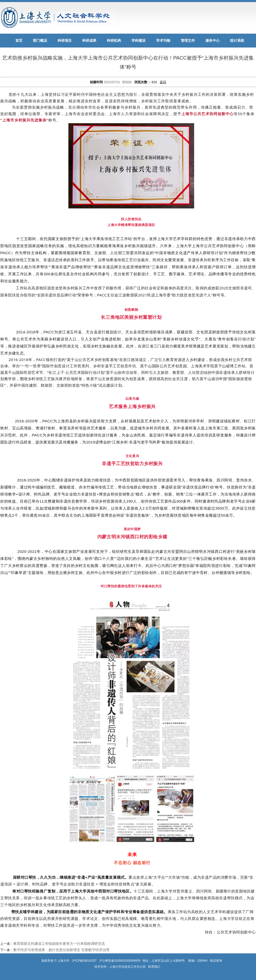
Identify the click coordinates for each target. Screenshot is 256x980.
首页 (19, 41)
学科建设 (139, 41)
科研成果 (89, 41)
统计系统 (237, 41)
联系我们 (155, 967)
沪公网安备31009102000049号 (120, 961)
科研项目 (65, 41)
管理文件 (188, 41)
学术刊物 (163, 41)
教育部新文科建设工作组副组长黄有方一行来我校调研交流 (59, 944)
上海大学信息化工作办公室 (129, 967)
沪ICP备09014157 (85, 961)
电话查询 (216, 961)
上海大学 (63, 961)
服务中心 (212, 41)
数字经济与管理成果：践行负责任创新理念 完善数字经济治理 (61, 950)
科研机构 (114, 41)
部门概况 (40, 41)
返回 (163, 82)
